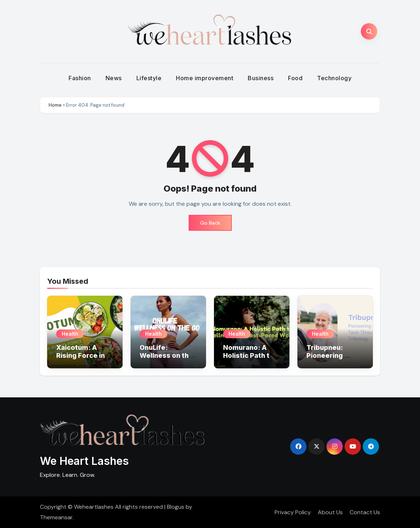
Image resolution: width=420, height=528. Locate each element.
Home (55, 105)
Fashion (80, 78)
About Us (330, 512)
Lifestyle (149, 78)
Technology (334, 78)
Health (70, 334)
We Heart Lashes (84, 461)
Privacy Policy (293, 512)
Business (261, 78)
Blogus (176, 507)
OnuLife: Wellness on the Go (166, 355)
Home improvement (205, 78)
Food (295, 78)
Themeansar (56, 517)
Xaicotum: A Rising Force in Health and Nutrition (81, 359)
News (114, 78)
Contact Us (365, 512)
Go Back (210, 223)
